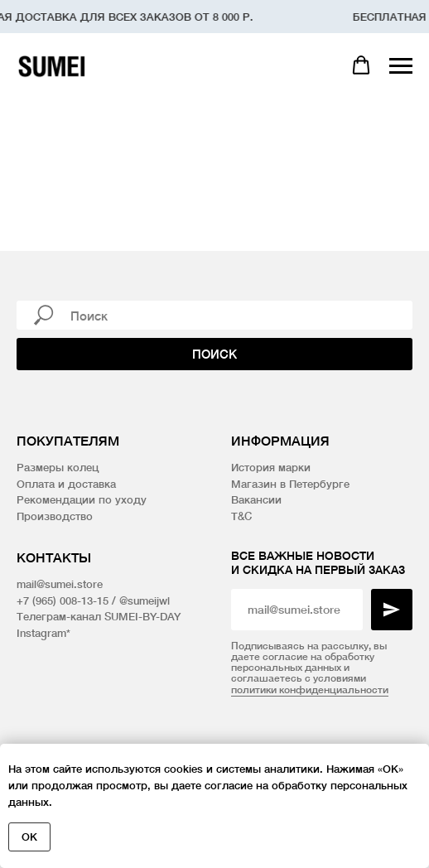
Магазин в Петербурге (290, 484)
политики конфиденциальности (310, 690)
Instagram (41, 633)
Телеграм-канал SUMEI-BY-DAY (99, 616)
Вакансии (256, 499)
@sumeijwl (145, 600)
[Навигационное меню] (401, 66)
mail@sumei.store (60, 584)
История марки (271, 467)
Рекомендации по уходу (82, 499)
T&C (241, 516)
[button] (361, 65)
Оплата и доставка (66, 484)
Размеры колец (58, 467)
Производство (55, 516)
